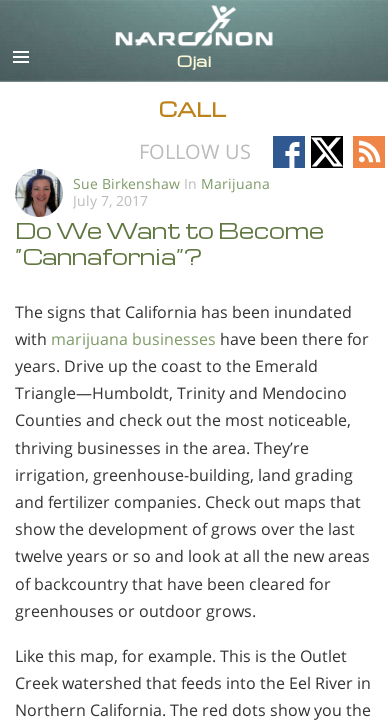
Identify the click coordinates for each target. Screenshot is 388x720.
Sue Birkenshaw (126, 183)
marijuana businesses (133, 339)
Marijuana (235, 183)
